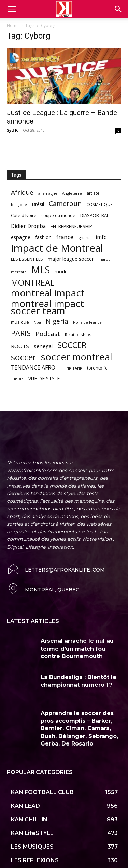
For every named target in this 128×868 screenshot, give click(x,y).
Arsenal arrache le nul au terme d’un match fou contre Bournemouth (77, 635)
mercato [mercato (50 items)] (19, 272)
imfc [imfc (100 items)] (101, 237)
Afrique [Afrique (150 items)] (22, 193)
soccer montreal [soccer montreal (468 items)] (77, 357)
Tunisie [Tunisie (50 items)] (17, 379)
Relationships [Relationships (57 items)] (78, 335)
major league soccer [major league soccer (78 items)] (71, 259)
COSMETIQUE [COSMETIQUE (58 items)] (99, 204)
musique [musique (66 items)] (20, 322)
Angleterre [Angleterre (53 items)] (72, 193)
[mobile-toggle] (12, 9)
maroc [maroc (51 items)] (104, 259)
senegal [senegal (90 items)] (43, 346)
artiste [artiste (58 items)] (93, 193)
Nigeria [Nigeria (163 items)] (57, 321)
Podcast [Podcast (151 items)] (48, 334)
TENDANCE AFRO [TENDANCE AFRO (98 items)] (33, 368)
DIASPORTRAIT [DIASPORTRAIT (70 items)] (95, 215)
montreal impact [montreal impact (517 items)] (48, 293)
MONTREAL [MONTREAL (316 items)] (33, 282)
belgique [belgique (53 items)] (19, 205)
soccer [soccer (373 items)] (24, 357)
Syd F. (12, 130)
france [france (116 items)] (65, 237)
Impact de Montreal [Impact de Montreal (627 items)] (57, 248)
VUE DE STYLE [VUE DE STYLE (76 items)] (44, 379)
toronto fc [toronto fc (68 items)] (97, 368)
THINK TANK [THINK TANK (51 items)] (71, 368)
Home (13, 25)
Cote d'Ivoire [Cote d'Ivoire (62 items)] (24, 215)
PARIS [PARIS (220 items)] (21, 333)
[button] (118, 9)
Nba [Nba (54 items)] (37, 322)
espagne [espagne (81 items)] (21, 237)
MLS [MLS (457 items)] (41, 270)
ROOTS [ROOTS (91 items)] (20, 346)
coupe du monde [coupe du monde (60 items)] (58, 215)
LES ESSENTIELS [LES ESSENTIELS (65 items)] (27, 259)
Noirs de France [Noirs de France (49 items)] (87, 322)
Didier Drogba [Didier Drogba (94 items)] (28, 226)
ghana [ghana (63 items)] (84, 238)
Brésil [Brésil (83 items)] (38, 204)
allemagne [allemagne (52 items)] (48, 193)
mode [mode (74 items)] (61, 271)
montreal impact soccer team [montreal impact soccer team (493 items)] (47, 307)
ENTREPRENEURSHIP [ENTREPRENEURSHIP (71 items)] (71, 226)
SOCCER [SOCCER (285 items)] (72, 345)
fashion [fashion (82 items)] (43, 237)
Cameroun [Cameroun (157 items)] (65, 204)
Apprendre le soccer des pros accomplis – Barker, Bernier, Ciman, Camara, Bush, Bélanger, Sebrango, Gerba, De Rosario (79, 715)
